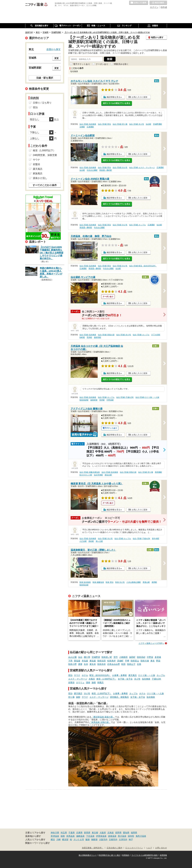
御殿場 (94, 839)
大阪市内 (103, 839)
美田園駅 (158, 472)
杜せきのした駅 (86, 475)
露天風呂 (133, 675)
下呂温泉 (90, 836)
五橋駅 (82, 127)
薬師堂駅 (97, 337)
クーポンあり (102, 64)
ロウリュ (80, 682)
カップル (161, 675)
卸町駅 (82, 337)
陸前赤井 (102, 664)
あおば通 (72, 657)
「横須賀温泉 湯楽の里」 (103, 717)
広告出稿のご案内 (114, 848)
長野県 (118, 833)
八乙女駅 (83, 541)
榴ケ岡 (87, 657)
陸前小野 (72, 664)
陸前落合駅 (84, 585)
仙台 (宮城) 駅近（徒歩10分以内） (143, 266)
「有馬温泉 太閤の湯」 (100, 722)
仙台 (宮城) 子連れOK (125, 397)
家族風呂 (38, 173)
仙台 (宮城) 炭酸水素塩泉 (90, 472)
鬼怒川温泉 (141, 836)
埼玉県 (64, 833)
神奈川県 (55, 833)
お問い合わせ (161, 848)
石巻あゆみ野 (114, 664)
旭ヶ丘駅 (99, 541)
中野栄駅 (110, 400)
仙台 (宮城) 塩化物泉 (88, 124)
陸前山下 (131, 664)
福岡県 (134, 833)
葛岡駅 (154, 582)
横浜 (53, 839)
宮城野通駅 (157, 124)
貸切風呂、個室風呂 (119, 697)
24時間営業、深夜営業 (45, 155)
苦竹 (116, 657)
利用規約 (126, 855)
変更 (57, 58)
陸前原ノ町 (107, 657)
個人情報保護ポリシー (88, 855)
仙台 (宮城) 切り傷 (120, 124)
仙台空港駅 (98, 475)
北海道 (111, 833)
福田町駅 (94, 400)
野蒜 (158, 661)
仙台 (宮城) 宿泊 (104, 124)
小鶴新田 (123, 657)
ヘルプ (149, 848)
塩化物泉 (146, 679)
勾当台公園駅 (92, 170)
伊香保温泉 (101, 836)
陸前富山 (135, 661)
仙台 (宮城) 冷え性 (137, 124)
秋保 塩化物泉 (85, 582)
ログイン (154, 7)
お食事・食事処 (120, 675)
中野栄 (150, 657)
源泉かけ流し (40, 178)
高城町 (120, 661)
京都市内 (113, 839)
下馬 (70, 661)
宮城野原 (96, 657)
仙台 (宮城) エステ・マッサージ (142, 168)
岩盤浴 (71, 682)
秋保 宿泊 (109, 582)
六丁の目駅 (156, 335)
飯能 (88, 839)
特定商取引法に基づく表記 (109, 855)
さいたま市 (79, 839)
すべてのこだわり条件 (45, 185)
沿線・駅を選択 (45, 78)
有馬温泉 (70, 836)
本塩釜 (85, 661)
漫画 (88, 682)
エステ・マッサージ (78, 679)
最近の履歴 (158, 3)
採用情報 (163, 855)
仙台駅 (148, 124)
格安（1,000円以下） (106, 679)
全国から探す (54, 49)
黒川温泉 (122, 836)
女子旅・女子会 (125, 679)
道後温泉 (112, 836)
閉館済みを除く (121, 64)
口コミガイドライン (134, 848)
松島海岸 (111, 661)
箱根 (63, 836)
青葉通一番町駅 (106, 170)
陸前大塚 (145, 661)
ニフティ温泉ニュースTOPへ (151, 643)
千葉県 (72, 833)
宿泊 (70, 675)
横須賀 (65, 839)
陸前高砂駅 (84, 400)
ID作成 (164, 7)
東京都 (95, 833)
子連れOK (156, 679)
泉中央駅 (156, 539)
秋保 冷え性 (120, 582)
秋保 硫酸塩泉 (98, 582)
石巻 (139, 664)
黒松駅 (91, 541)
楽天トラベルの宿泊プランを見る (117, 103)
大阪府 (103, 833)
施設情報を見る (113, 97)
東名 (153, 661)
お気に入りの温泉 (139, 3)
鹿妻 (80, 664)
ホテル (85, 675)
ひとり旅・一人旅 (147, 675)
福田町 (132, 657)
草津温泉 (55, 836)
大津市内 (123, 839)
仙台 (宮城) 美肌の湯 (106, 335)
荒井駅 (89, 337)
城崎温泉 (80, 836)
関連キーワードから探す (38, 843)
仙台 (80, 657)
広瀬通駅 (90, 127)
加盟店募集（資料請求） (93, 848)
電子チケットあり (82, 64)
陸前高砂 (141, 657)
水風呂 (92, 679)
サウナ (77, 675)
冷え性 (137, 679)
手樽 (127, 661)
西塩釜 (77, 661)
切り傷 (71, 697)
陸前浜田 (102, 661)
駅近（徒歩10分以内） (100, 675)
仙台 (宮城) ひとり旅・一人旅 (147, 397)
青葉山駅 (146, 582)
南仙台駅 (108, 475)
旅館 (94, 682)
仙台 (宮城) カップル (137, 225)
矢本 (86, 664)
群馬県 (87, 833)
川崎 (58, 839)
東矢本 (93, 664)
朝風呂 (100, 682)
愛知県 (126, 833)
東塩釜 (93, 661)
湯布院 (131, 836)
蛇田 (123, 664)
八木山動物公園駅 (134, 582)
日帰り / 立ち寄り (42, 103)
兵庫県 (79, 833)
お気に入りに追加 (139, 97)
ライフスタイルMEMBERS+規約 (145, 855)
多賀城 (158, 657)
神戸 (131, 839)
